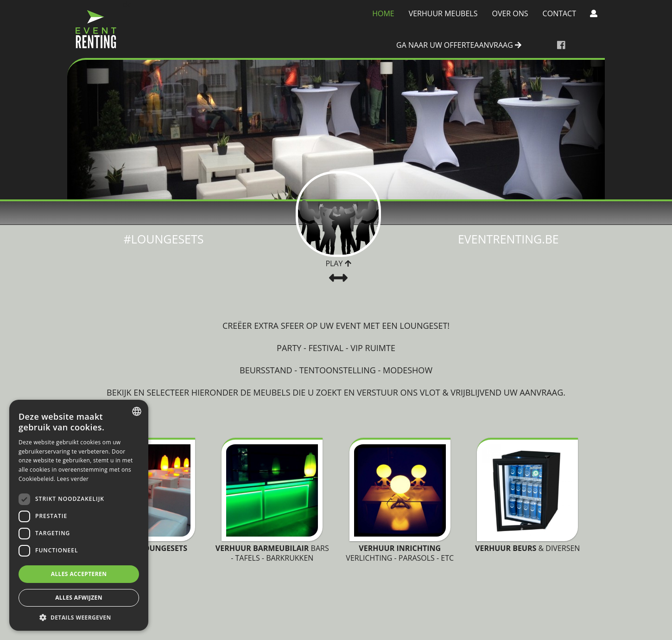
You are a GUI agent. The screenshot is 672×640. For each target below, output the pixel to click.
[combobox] (137, 411)
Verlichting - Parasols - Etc (400, 553)
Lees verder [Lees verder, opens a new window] (73, 479)
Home (383, 13)
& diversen (527, 548)
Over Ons (510, 13)
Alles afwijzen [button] (79, 598)
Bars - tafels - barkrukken (272, 553)
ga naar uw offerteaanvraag (459, 45)
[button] (79, 617)
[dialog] (79, 515)
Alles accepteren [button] (79, 574)
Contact (559, 13)
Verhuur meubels (443, 13)
